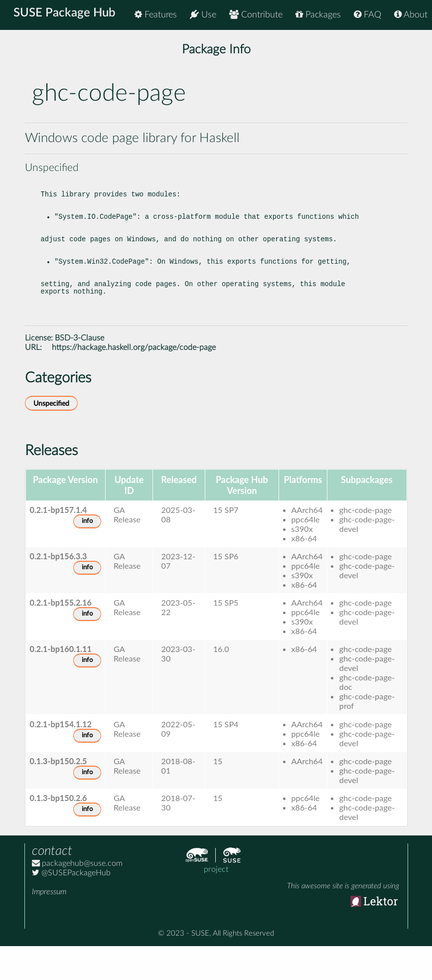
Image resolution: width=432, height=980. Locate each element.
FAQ (367, 15)
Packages (318, 15)
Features (156, 15)
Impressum (49, 926)
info (87, 555)
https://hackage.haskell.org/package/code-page (134, 381)
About (411, 15)
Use (203, 15)
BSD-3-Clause (79, 372)
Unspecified (51, 437)
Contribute (256, 15)
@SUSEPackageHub (71, 907)
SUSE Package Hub (68, 15)
